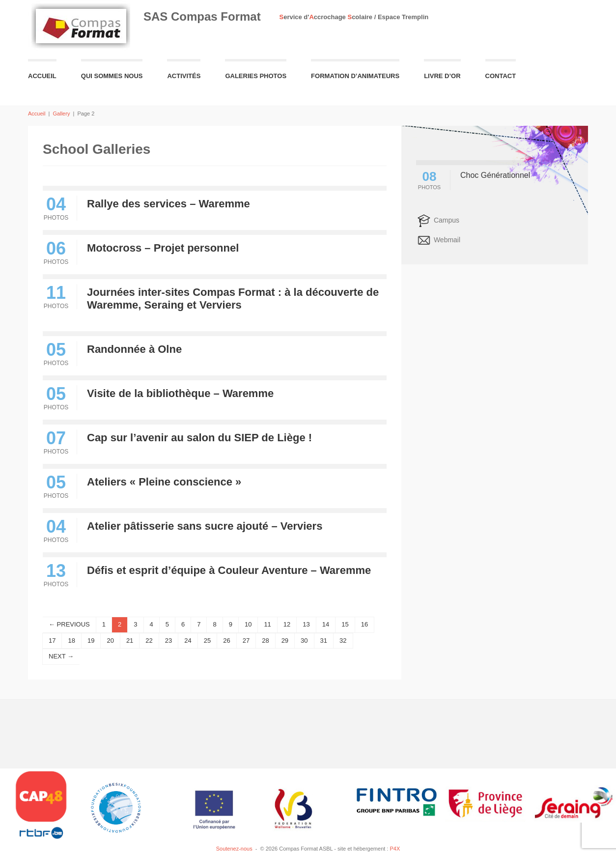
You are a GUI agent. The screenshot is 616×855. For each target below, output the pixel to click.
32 (343, 641)
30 (304, 641)
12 (287, 624)
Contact (501, 76)
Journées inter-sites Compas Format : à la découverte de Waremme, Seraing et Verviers (233, 299)
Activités (184, 76)
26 (226, 641)
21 (130, 641)
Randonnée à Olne (134, 349)
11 (267, 624)
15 (345, 624)
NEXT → (61, 656)
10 (248, 624)
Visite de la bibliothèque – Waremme (180, 393)
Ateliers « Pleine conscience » (164, 482)
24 (188, 641)
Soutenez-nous (234, 849)
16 (364, 624)
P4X (395, 849)
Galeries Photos (256, 76)
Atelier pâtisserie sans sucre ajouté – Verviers (205, 526)
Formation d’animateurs (355, 76)
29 (285, 641)
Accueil (42, 76)
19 (91, 641)
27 (246, 641)
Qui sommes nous (112, 76)
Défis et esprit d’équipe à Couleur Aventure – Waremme (229, 570)
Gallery (62, 114)
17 (52, 641)
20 (110, 641)
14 (326, 624)
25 (207, 641)
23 (168, 641)
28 (265, 641)
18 (71, 641)
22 (149, 641)
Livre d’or (442, 76)
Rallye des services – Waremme (168, 204)
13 (306, 624)
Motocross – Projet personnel (163, 248)
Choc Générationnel (495, 175)
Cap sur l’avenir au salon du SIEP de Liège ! (199, 438)
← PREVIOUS (69, 624)
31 (324, 641)
